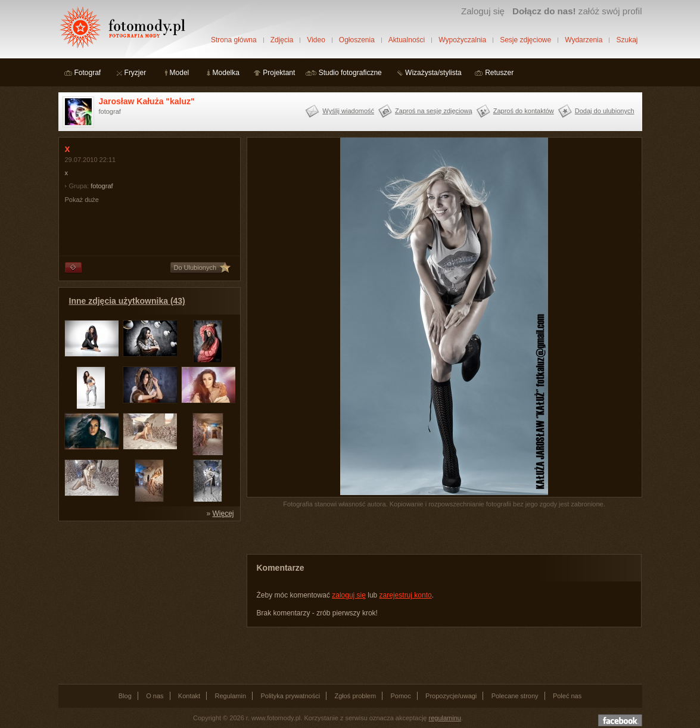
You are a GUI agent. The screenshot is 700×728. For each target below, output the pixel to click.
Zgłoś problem (355, 696)
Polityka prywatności (290, 696)
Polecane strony (515, 696)
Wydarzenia (584, 40)
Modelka (226, 73)
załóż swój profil (577, 11)
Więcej (223, 514)
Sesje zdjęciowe (525, 40)
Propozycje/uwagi (451, 696)
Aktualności (407, 40)
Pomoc (401, 696)
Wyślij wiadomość (348, 111)
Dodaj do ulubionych (605, 111)
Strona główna (234, 40)
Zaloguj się (483, 11)
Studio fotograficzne (350, 73)
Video (316, 40)
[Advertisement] (148, 602)
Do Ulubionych (195, 267)
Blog (125, 696)
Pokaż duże (82, 200)
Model (180, 73)
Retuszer (499, 73)
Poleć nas (567, 696)
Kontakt (189, 696)
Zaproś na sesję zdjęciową (434, 111)
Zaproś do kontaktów (524, 111)
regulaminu (445, 718)
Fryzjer (136, 73)
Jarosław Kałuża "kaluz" (147, 101)
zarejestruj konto (406, 595)
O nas (155, 696)
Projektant (279, 73)
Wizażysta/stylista (433, 73)
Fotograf (88, 73)
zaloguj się (349, 595)
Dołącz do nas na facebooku (620, 720)
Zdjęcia (282, 40)
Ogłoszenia (357, 40)
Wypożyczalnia (462, 40)
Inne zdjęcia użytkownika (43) (127, 301)
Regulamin (231, 696)
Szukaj (627, 40)
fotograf (102, 186)
